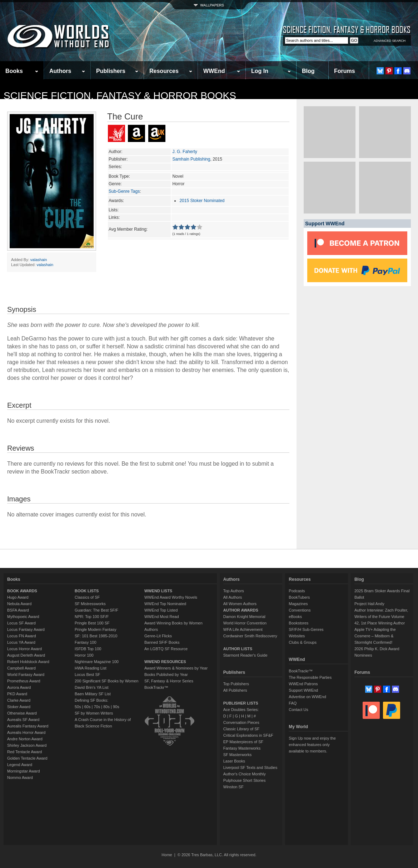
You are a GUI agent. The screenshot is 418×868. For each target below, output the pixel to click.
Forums (345, 71)
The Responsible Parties (310, 677)
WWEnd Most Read (162, 617)
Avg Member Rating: (128, 229)
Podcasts (297, 591)
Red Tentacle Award (24, 752)
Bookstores (298, 623)
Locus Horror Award (24, 649)
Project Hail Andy (369, 604)
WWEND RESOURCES (165, 662)
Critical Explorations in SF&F (248, 735)
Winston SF (233, 787)
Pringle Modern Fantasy (96, 629)
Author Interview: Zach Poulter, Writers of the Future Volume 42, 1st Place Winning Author (381, 617)
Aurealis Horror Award (26, 732)
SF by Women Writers (94, 713)
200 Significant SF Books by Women (106, 681)
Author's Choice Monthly (245, 774)
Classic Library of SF (241, 729)
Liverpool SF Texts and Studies (250, 768)
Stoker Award (19, 707)
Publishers (111, 71)
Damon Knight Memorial (244, 617)
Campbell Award (21, 668)
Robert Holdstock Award (28, 662)
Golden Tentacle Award (27, 758)
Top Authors (234, 591)
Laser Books (234, 761)
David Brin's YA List (92, 687)
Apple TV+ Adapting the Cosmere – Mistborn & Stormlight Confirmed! (375, 636)
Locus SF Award (21, 623)
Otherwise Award (22, 713)
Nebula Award (19, 604)
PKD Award (17, 694)
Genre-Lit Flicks (158, 636)
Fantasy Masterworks (242, 748)
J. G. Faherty (185, 152)
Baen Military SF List (93, 694)
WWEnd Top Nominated (165, 604)
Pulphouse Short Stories (245, 780)
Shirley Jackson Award (27, 745)
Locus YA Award (21, 642)
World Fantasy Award (26, 675)
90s (116, 707)
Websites (297, 636)
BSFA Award (18, 610)
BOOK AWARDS (22, 591)
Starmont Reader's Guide (245, 655)
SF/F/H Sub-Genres (306, 629)
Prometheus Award (24, 681)
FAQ (293, 703)
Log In (260, 71)
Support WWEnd (303, 690)
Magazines (298, 604)
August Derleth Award (26, 655)
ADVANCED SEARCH (390, 41)
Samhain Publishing (191, 159)
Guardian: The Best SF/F (96, 610)
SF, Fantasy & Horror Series (169, 681)
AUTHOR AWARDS (241, 610)
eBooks (295, 617)
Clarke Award (19, 700)
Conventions (300, 610)
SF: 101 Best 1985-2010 (96, 636)
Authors (60, 71)
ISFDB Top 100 (88, 649)
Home (167, 855)
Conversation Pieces (241, 722)
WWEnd (214, 71)
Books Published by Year (166, 675)
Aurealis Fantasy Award (28, 726)
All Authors (233, 597)
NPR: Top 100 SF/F (92, 617)
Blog (308, 71)
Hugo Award (18, 597)
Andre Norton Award (25, 739)
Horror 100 (84, 655)
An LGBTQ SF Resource (166, 649)
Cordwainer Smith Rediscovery (250, 636)
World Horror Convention (245, 623)
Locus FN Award (22, 636)
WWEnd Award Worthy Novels (171, 597)
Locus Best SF (88, 675)
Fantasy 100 (86, 642)
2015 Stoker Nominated (202, 201)
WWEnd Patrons (303, 684)
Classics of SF (87, 597)
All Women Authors (240, 604)
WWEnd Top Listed (161, 610)
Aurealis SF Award (23, 720)
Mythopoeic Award (23, 617)
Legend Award (20, 765)
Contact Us (298, 710)
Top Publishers (236, 684)
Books (14, 71)
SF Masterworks (237, 755)
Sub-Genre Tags (124, 191)
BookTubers (299, 597)
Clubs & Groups (303, 642)
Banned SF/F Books (162, 642)
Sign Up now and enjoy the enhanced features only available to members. (312, 745)
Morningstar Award (24, 771)
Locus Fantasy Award (26, 629)
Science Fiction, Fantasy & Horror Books (120, 96)
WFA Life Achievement (243, 629)
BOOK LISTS (87, 591)
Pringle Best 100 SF (92, 623)
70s (97, 707)
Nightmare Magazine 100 (97, 662)
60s (88, 707)
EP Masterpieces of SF (243, 742)
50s (78, 707)
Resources (164, 71)
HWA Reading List (91, 668)
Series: (115, 167)
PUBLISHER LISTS (241, 703)
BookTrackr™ (156, 687)
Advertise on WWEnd (307, 697)
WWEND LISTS (158, 591)
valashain (39, 260)
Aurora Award (19, 687)
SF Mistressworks (90, 604)
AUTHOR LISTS (238, 649)
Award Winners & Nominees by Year (176, 668)
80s (106, 707)
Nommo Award (20, 778)
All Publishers (235, 690)
